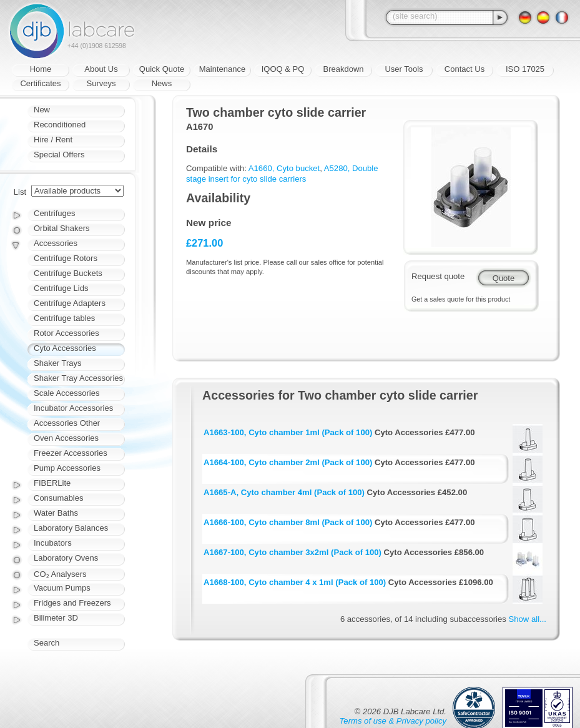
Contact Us (464, 69)
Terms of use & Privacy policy (393, 721)
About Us (101, 69)
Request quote (438, 276)
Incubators (53, 543)
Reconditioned (60, 125)
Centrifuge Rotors (66, 258)
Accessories (56, 243)
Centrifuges (54, 213)
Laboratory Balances (71, 528)
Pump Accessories (67, 468)
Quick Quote (162, 69)
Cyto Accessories (65, 348)
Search (47, 643)
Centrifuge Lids (61, 288)
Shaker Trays (58, 363)
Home (41, 69)
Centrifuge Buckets (68, 273)
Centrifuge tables (64, 318)
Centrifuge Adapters (70, 303)
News (162, 83)
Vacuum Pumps (62, 588)
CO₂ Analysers (60, 574)
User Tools (404, 69)
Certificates (40, 83)
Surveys (101, 83)
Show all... (528, 619)
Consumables (59, 498)
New (42, 110)
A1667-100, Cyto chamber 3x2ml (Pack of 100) (292, 552)
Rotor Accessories (66, 333)
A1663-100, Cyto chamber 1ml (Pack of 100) (288, 432)
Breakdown (343, 69)
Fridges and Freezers (72, 603)
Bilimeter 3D (56, 618)
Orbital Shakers (62, 228)
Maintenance (222, 69)
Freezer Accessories (71, 453)
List (20, 192)
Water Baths (56, 513)
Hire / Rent (53, 140)
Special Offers (59, 155)
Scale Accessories (67, 393)
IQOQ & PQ (283, 69)
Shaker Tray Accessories (78, 378)
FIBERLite (52, 483)
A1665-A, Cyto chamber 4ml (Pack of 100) (284, 492)
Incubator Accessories (73, 408)
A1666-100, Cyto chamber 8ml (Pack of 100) (288, 522)
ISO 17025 (525, 69)
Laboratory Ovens (66, 558)
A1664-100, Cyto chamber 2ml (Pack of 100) (288, 462)
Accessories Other (67, 423)
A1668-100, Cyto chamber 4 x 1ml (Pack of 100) (295, 582)
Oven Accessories (66, 438)
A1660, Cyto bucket (284, 168)
